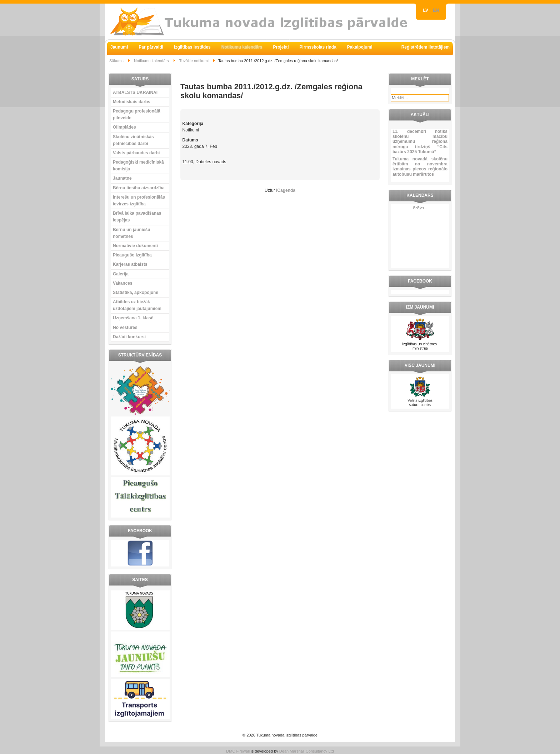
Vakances (123, 283)
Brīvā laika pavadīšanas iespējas (137, 217)
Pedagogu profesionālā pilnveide (137, 114)
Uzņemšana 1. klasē (133, 318)
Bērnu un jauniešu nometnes (132, 233)
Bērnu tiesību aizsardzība (139, 188)
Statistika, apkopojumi (136, 293)
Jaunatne (122, 178)
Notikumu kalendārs (151, 61)
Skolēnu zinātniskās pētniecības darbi (133, 140)
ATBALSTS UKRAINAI (135, 93)
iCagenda (286, 190)
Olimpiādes (124, 127)
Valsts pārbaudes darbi (136, 153)
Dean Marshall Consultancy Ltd (307, 751)
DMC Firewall (238, 751)
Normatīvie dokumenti (135, 246)
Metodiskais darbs (132, 102)
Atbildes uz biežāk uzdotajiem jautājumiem (137, 305)
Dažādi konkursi (129, 337)
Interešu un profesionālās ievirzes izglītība (139, 201)
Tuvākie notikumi (194, 61)
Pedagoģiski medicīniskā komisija (138, 166)
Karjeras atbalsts (130, 264)
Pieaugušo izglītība (132, 255)
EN (436, 10)
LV (426, 10)
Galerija (121, 274)
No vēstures (125, 328)
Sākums (116, 61)
